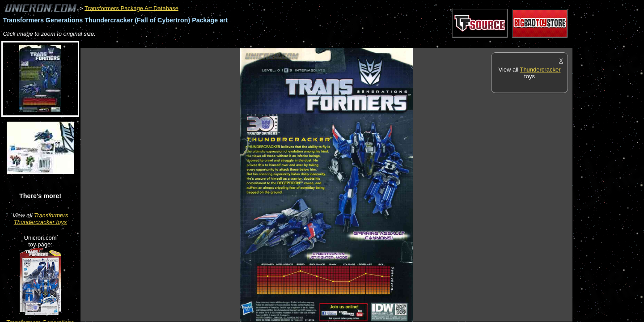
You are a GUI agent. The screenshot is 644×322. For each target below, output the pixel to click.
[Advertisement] (243, 43)
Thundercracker (540, 70)
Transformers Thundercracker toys (41, 219)
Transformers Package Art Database (131, 8)
